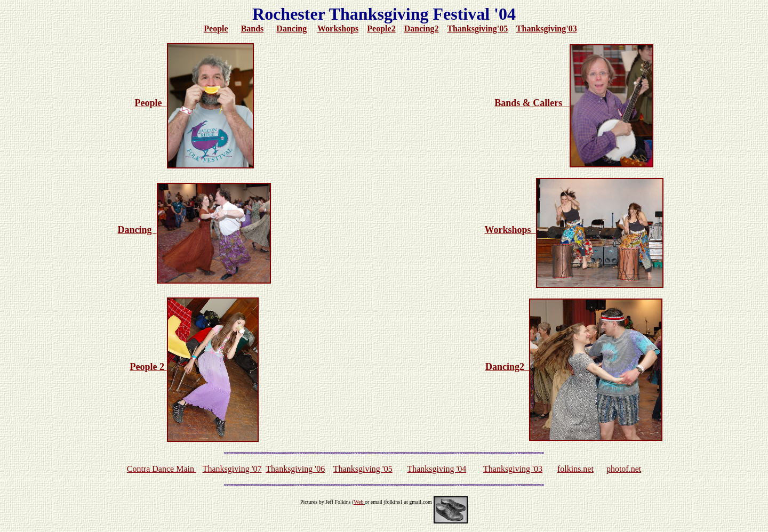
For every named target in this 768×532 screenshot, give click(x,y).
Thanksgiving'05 (477, 29)
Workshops (338, 29)
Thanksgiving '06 (295, 469)
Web (359, 502)
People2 (381, 29)
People (216, 29)
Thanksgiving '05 (363, 469)
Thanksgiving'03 (547, 29)
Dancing (291, 29)
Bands (253, 29)
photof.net (624, 469)
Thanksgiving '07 (232, 469)
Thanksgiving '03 (513, 469)
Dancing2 (422, 29)
